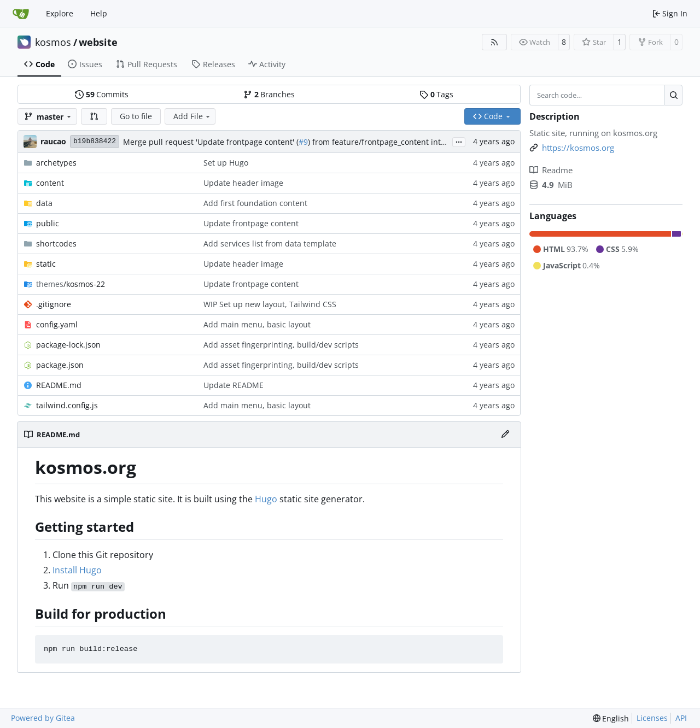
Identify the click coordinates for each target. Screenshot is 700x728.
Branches (269, 94)
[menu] (611, 718)
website (98, 42)
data (44, 203)
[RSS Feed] (494, 42)
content (50, 183)
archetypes (56, 163)
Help (99, 13)
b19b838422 (95, 141)
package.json (60, 365)
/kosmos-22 (71, 284)
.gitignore (54, 304)
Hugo (266, 499)
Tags (436, 94)
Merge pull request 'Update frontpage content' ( (211, 142)
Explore (60, 13)
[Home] (21, 14)
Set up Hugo (226, 163)
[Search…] (673, 95)
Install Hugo (77, 570)
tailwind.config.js (67, 405)
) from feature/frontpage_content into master (390, 142)
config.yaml (57, 324)
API (681, 718)
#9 (303, 142)
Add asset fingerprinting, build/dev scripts (281, 345)
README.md (59, 385)
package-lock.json (68, 345)
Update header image (243, 183)
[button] (94, 116)
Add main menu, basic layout (257, 324)
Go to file (136, 116)
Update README (234, 385)
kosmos (53, 42)
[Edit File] (505, 435)
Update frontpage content (251, 223)
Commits (102, 94)
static (46, 264)
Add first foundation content (255, 203)
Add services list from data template (270, 243)
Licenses (652, 718)
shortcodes (56, 243)
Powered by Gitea (43, 718)
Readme (551, 170)
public (48, 223)
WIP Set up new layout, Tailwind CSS (270, 304)
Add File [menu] (192, 116)
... (459, 141)
